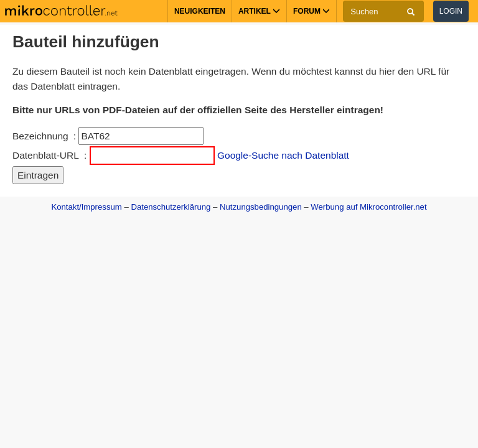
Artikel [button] (259, 11)
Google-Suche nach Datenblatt (283, 155)
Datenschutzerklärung (171, 207)
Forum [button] (312, 11)
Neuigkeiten (200, 11)
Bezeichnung (40, 136)
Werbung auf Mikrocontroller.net (368, 207)
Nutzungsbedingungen (261, 207)
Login (451, 11)
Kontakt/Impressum (86, 207)
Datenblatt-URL (46, 155)
